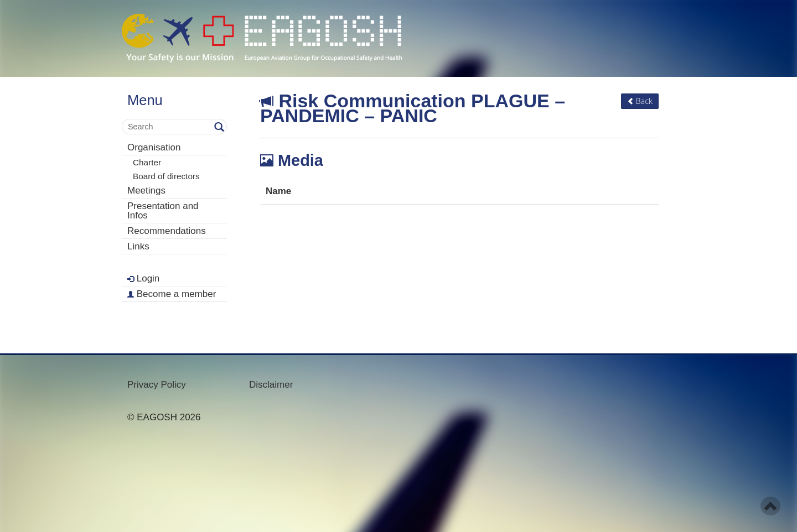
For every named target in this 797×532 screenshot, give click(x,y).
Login (143, 278)
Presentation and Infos (163, 211)
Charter (147, 162)
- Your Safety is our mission (262, 38)
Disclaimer (271, 385)
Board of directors (166, 176)
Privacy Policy (157, 385)
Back (640, 101)
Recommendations (167, 231)
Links (138, 246)
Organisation (154, 147)
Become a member (172, 294)
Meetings (146, 191)
